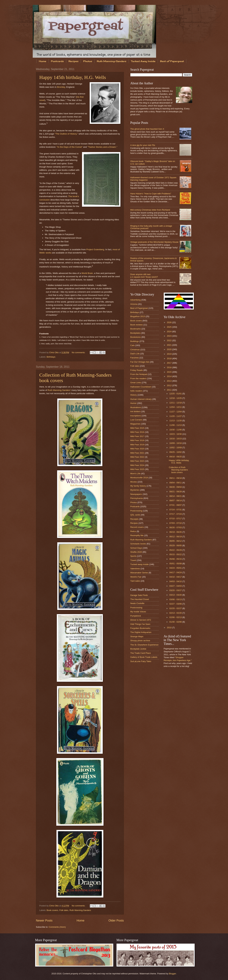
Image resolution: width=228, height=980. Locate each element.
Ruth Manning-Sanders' (59, 390)
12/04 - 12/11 (176, 407)
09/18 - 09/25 (176, 457)
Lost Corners (136, 420)
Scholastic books (138, 544)
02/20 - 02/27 (176, 608)
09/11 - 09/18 (176, 478)
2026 (169, 322)
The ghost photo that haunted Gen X (147, 129)
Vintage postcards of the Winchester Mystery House (154, 242)
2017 (169, 363)
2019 (169, 354)
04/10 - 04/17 (176, 577)
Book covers (52, 910)
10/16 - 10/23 (176, 439)
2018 (169, 358)
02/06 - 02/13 (176, 617)
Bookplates (136, 333)
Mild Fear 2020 (137, 449)
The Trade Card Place (141, 653)
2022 (169, 340)
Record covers (137, 527)
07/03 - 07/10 (176, 523)
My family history (138, 486)
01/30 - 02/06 (176, 622)
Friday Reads (137, 370)
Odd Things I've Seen (140, 624)
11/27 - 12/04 (176, 412)
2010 (169, 628)
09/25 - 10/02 (176, 452)
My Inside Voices (138, 612)
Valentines (135, 569)
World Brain (87, 273)
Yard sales (135, 581)
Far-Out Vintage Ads (140, 362)
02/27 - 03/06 (176, 604)
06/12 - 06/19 (176, 537)
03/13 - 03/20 (176, 595)
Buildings (135, 341)
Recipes (73, 61)
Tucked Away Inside (143, 61)
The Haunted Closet (140, 599)
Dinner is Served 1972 (141, 620)
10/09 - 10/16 (176, 443)
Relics (133, 531)
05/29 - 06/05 (176, 545)
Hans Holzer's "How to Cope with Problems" (151, 194)
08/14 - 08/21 (176, 496)
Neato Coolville (137, 603)
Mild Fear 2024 (137, 465)
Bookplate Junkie (138, 649)
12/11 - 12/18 (176, 403)
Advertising (136, 300)
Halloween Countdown (141, 387)
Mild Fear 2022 (137, 457)
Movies (134, 482)
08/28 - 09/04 (176, 487)
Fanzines (135, 358)
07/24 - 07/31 (176, 510)
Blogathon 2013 (138, 316)
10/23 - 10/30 (176, 434)
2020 (169, 349)
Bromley (61, 87)
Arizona (134, 304)
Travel (133, 560)
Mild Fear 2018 (137, 440)
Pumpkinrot (136, 616)
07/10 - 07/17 (176, 519)
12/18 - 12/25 (176, 398)
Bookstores (136, 337)
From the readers (138, 378)
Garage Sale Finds (139, 595)
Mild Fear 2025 (137, 469)
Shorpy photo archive (140, 641)
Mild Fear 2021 (137, 453)
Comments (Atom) (57, 927)
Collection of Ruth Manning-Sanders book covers (178, 470)
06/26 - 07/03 (176, 527)
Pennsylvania (137, 498)
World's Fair (136, 577)
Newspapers (136, 494)
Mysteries (135, 490)
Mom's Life (135, 474)
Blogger (173, 974)
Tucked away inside (140, 564)
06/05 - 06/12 (176, 541)
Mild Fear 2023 (137, 461)
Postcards (57, 61)
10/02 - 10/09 (176, 448)
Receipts (134, 519)
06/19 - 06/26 (176, 532)
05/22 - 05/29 (176, 550)
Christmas (135, 350)
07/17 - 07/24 (176, 514)
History (134, 395)
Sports (133, 556)
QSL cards (135, 515)
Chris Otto (54, 352)
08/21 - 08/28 (176, 492)
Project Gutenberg (95, 249)
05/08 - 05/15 (176, 559)
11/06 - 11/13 (176, 425)
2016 (169, 367)
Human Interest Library (141, 399)
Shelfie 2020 (136, 552)
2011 (169, 390)
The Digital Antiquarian (141, 632)
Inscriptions (136, 416)
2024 (169, 332)
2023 (169, 336)
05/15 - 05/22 (176, 554)
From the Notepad (139, 374)
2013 (169, 381)
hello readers (136, 391)
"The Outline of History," (66, 134)
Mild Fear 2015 (137, 428)
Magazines (135, 424)
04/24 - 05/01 (176, 568)
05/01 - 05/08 (176, 564)
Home (43, 61)
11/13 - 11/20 (176, 421)
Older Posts (116, 921)
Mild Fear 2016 (137, 432)
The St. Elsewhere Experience (144, 645)
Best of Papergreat (172, 61)
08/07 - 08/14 (176, 500)
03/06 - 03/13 (176, 599)
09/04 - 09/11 (176, 483)
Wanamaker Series (139, 573)
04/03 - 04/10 (176, 581)
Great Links (136, 383)
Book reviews (137, 325)
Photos (88, 61)
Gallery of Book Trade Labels (144, 657)
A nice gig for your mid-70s (143, 145)
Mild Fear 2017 (137, 436)
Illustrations (136, 407)
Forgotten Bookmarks (140, 628)
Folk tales (64, 910)
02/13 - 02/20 (176, 613)
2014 (169, 376)
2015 (169, 372)
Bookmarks (136, 329)
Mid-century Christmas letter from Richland (150, 210)
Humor (134, 403)
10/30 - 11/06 (176, 430)
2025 (169, 327)
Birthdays (51, 357)
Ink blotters (135, 411)
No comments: (79, 352)
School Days (136, 548)
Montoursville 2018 (139, 478)
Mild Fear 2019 (137, 445)
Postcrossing (136, 511)
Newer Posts (44, 921)
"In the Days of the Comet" (70, 147)
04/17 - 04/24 (176, 572)
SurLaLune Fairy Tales (141, 661)
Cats (132, 345)
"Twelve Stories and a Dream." (102, 147)
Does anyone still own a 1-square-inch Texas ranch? (144, 276)
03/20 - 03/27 (176, 590)
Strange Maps (137, 636)
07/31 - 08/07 (176, 505)
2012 (169, 385)
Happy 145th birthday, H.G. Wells (73, 77)
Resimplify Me (137, 535)
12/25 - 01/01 (176, 394)
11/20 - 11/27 (176, 416)
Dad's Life (135, 354)
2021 (169, 345)
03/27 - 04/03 (176, 586)
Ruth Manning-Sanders (112, 61)
